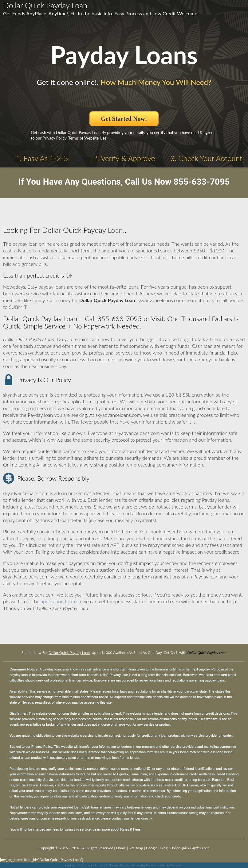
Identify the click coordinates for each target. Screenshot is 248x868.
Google (152, 848)
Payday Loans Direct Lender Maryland (159, 865)
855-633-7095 (202, 182)
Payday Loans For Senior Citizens (85, 865)
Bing (164, 848)
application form (58, 601)
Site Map (136, 848)
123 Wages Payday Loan (121, 865)
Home (121, 848)
